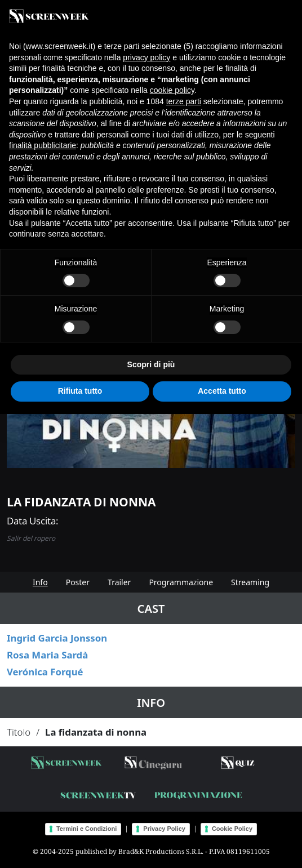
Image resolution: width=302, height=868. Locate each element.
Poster (78, 582)
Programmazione (181, 582)
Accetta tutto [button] (222, 391)
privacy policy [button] (146, 57)
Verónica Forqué (45, 672)
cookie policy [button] (172, 90)
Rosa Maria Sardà (47, 655)
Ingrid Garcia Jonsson (57, 638)
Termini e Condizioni (86, 829)
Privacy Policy (164, 829)
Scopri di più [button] (151, 364)
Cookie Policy (232, 829)
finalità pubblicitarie (43, 145)
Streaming (250, 582)
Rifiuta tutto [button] (80, 391)
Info (40, 582)
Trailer (119, 582)
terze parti (184, 101)
